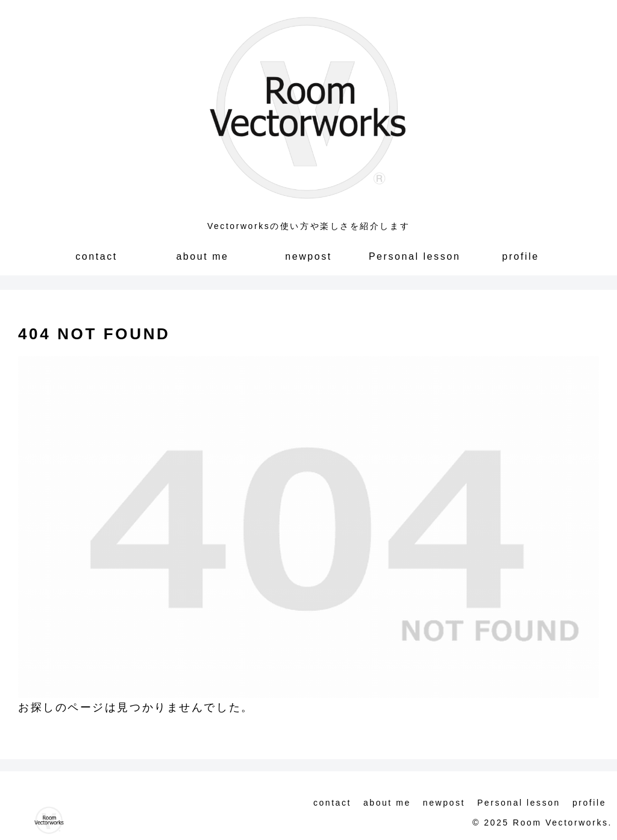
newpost (444, 803)
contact (332, 803)
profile (589, 803)
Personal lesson (519, 803)
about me (387, 803)
